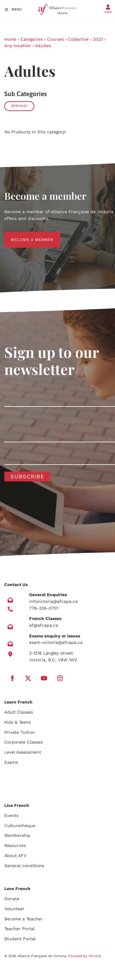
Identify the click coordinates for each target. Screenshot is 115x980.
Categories (32, 39)
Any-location (18, 46)
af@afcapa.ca (44, 625)
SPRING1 (19, 106)
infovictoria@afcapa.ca (53, 601)
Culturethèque (20, 826)
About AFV (15, 856)
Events (11, 815)
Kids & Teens (17, 722)
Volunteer (14, 909)
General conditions (24, 866)
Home (10, 39)
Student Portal (20, 939)
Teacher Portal (19, 929)
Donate (12, 899)
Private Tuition (20, 732)
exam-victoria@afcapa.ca (56, 642)
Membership (17, 835)
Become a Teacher (23, 919)
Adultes (43, 46)
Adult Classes (19, 712)
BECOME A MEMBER (26, 235)
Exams (11, 762)
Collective (78, 39)
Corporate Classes (23, 742)
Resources (15, 845)
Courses (55, 39)
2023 (98, 39)
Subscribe (27, 476)
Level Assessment (23, 752)
